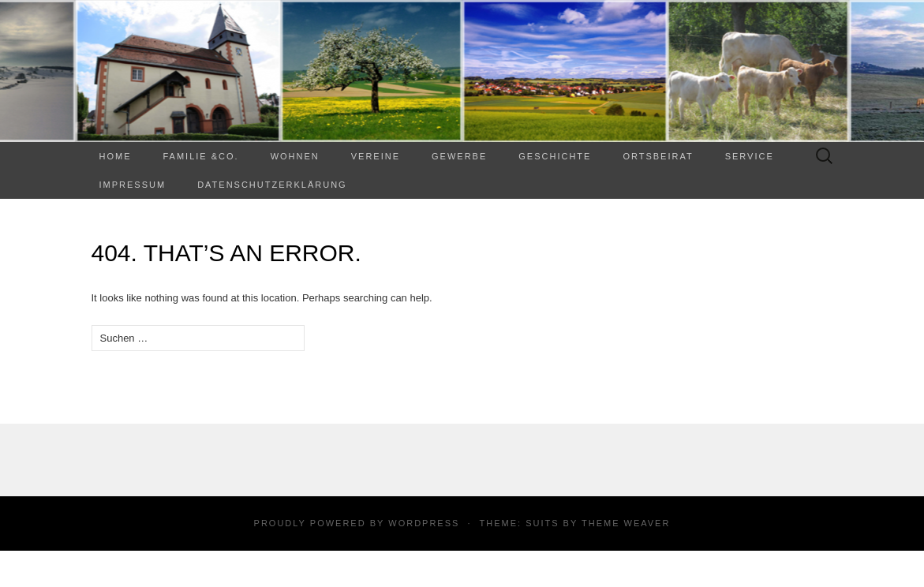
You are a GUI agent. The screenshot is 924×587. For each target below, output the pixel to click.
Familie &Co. (201, 156)
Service (750, 156)
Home (116, 156)
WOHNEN (295, 156)
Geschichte (555, 156)
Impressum (133, 185)
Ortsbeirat (658, 156)
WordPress (424, 523)
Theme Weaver (626, 523)
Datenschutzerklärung (272, 185)
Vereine (376, 156)
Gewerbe (459, 156)
